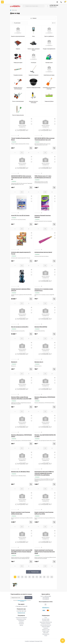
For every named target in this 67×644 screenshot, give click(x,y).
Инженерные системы (21, 619)
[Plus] (29, 153)
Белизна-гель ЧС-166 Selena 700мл (20, 472)
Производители (46, 634)
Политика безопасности (22, 600)
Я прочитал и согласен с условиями (21, 601)
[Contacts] (61, 2)
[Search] (24, 6)
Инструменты (21, 621)
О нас (46, 618)
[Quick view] (31, 119)
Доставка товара (46, 619)
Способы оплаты (46, 621)
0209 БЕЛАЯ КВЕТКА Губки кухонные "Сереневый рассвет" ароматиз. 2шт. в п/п (21, 178)
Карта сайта (46, 633)
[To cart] (31, 148)
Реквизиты (46, 628)
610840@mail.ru (46, 608)
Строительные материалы (21, 618)
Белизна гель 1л (39, 362)
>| (52, 577)
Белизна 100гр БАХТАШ (41, 327)
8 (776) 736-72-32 (54, 5)
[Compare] (31, 124)
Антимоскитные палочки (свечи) (43, 252)
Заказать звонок (53, 7)
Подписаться (28, 598)
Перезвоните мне (21, 613)
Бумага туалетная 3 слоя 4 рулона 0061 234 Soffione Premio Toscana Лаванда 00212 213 (22, 552)
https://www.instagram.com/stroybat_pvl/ (45, 604)
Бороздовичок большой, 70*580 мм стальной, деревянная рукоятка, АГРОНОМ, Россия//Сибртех (44, 473)
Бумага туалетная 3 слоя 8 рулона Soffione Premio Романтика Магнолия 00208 (45, 552)
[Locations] (57, 2)
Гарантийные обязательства (46, 622)
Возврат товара (46, 631)
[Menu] (2, 2)
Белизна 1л (14, 362)
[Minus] (15, 153)
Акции (46, 636)
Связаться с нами (46, 630)
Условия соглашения (46, 624)
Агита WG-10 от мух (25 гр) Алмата (20, 215)
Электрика (21, 622)
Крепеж (21, 625)
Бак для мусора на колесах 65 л (20, 327)
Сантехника (21, 624)
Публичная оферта (46, 627)
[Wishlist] (31, 121)
